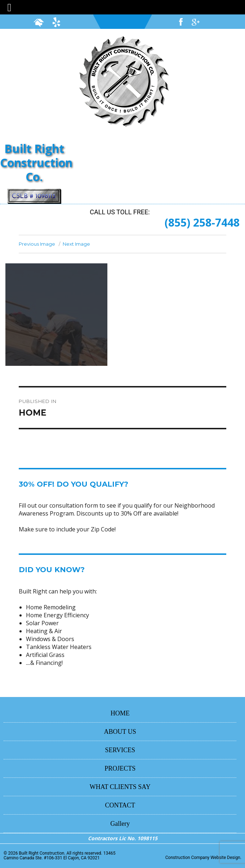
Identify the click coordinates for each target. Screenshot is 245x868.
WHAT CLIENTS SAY (120, 787)
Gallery (120, 824)
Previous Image (37, 244)
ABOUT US (120, 732)
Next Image (76, 244)
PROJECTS (120, 768)
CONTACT (120, 805)
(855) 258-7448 (202, 222)
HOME (120, 713)
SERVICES (120, 750)
